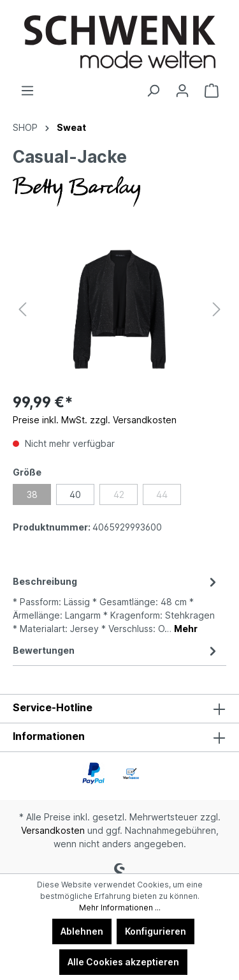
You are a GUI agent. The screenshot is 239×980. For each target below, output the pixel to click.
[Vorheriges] (22, 309)
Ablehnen (82, 931)
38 (32, 494)
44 (162, 494)
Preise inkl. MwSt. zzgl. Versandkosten (95, 420)
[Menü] (27, 91)
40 (75, 494)
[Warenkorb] (212, 91)
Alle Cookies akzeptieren (123, 962)
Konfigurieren (156, 931)
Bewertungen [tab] (116, 650)
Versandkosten (53, 830)
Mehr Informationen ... (120, 908)
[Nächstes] (217, 309)
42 (119, 494)
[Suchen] (153, 91)
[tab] (116, 604)
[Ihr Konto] (182, 91)
